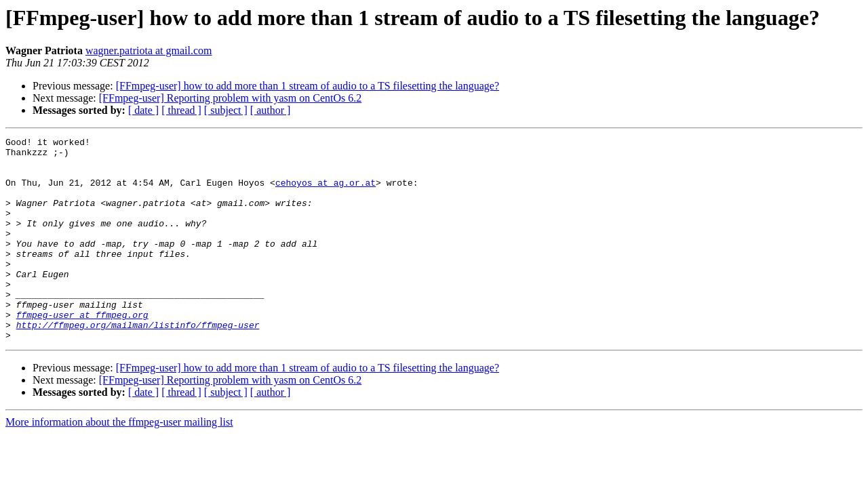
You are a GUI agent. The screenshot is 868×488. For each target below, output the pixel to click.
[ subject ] (226, 110)
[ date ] (143, 110)
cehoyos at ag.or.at (325, 192)
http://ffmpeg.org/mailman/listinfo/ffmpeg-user (138, 363)
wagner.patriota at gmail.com (149, 50)
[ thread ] (181, 110)
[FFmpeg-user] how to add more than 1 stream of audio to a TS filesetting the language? (308, 86)
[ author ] (271, 110)
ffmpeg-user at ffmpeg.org (82, 351)
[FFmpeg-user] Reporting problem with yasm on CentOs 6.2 (231, 98)
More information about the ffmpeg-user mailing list (119, 463)
